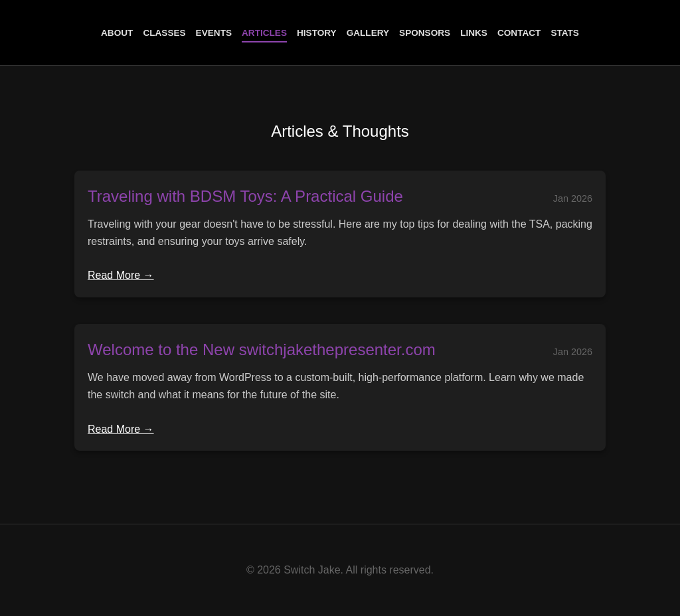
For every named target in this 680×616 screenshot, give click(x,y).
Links (474, 33)
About (117, 33)
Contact (519, 33)
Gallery (368, 33)
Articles (264, 33)
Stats (565, 33)
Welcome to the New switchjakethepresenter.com (262, 349)
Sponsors (425, 33)
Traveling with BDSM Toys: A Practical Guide (245, 196)
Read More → (121, 275)
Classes (164, 33)
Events (214, 33)
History (317, 33)
